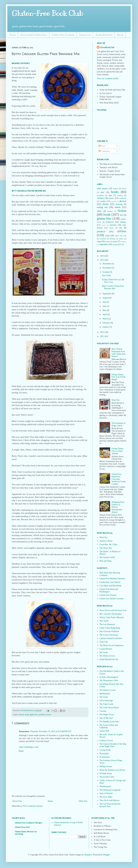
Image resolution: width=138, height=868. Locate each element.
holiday (123, 222)
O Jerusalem (105, 757)
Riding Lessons (106, 766)
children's (101, 198)
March (105, 319)
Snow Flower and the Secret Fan (113, 610)
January (106, 327)
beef (102, 192)
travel (115, 241)
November (107, 268)
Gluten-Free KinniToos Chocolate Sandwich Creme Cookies (119, 479)
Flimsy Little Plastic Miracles (112, 617)
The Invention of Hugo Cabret (118, 424)
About (120, 35)
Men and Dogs (106, 561)
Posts (102, 146)
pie (121, 228)
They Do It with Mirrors (110, 800)
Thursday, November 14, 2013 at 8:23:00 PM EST (51, 731)
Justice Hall (104, 731)
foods (27, 715)
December (107, 264)
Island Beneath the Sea (109, 659)
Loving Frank (105, 750)
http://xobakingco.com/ (29, 747)
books (115, 192)
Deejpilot (88, 855)
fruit (121, 215)
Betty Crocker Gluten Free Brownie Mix (113, 287)
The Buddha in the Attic (109, 722)
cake (110, 195)
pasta (111, 228)
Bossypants (104, 753)
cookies (103, 201)
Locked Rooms (106, 649)
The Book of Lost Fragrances (112, 645)
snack (121, 239)
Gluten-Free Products (63, 35)
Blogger (106, 855)
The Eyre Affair (106, 797)
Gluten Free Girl (22, 827)
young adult (117, 244)
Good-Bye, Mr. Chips (108, 544)
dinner (106, 204)
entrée (118, 207)
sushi (107, 242)
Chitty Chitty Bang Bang (110, 628)
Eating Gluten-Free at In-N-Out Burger (118, 377)
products (42, 715)
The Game (104, 697)
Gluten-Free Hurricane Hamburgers (109, 590)
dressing (119, 204)
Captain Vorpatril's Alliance (111, 638)
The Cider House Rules (109, 708)
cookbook (123, 198)
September (107, 294)
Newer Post (17, 801)
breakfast (100, 195)
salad (107, 236)
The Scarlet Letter (107, 777)
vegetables (104, 244)
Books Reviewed (104, 35)
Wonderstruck (105, 786)
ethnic (99, 211)
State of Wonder (106, 793)
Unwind (103, 711)
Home (13, 35)
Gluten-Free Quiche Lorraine (112, 599)
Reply (21, 751)
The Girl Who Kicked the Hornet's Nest (110, 805)
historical (110, 222)
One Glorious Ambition (109, 631)
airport (116, 189)
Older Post (83, 801)
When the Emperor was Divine (112, 770)
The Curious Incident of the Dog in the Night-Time (113, 745)
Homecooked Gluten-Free (34, 35)
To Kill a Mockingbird (109, 677)
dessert (21, 715)
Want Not (116, 400)
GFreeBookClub (27, 710)
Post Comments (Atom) (33, 806)
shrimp (112, 239)
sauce (117, 236)
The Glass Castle (107, 704)
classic (111, 198)
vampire (124, 242)
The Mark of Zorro (107, 656)
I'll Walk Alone (106, 773)
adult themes (102, 189)
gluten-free (34, 715)
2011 (102, 336)
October (106, 272)
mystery (113, 225)
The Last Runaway (107, 624)
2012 (102, 332)
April (105, 314)
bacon (124, 189)
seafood (103, 239)
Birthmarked (105, 694)
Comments (104, 151)
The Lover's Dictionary (109, 635)
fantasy (110, 211)
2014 (102, 256)
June (105, 306)
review (49, 715)
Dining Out (85, 35)
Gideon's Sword (106, 741)
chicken (120, 195)
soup (99, 241)
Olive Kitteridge (106, 701)
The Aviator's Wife (107, 557)
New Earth (106, 275)
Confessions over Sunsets (110, 582)
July (104, 302)
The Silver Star (106, 548)
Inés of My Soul (106, 718)
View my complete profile (108, 78)
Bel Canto (104, 652)
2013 (102, 260)
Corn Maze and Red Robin (111, 586)
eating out (102, 207)
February (106, 323)
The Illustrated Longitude (110, 790)
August (106, 298)
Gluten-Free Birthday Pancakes (112, 579)
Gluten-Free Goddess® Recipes (29, 823)
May (105, 310)
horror (104, 225)
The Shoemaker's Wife (109, 681)
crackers (114, 201)
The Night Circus (107, 715)
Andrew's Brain (106, 541)
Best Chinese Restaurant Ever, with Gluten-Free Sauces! (119, 353)
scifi (125, 236)
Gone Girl (104, 642)
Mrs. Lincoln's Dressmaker (111, 614)
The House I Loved (107, 690)
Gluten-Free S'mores (108, 595)
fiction (122, 211)
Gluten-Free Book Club (47, 14)
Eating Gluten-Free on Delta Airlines (118, 451)
